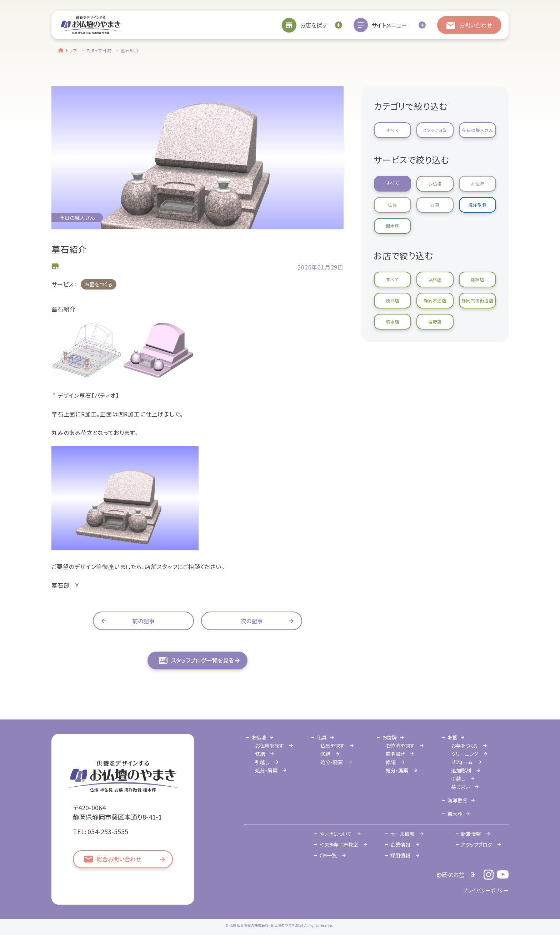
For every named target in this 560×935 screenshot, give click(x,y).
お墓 (435, 205)
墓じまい (460, 787)
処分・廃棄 (266, 770)
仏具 (392, 205)
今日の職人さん (477, 130)
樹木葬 (392, 226)
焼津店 (392, 300)
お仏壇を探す (269, 746)
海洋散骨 (477, 205)
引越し (262, 762)
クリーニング (465, 754)
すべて (392, 130)
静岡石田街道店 (477, 300)
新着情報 (471, 834)
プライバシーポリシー (486, 890)
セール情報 (402, 834)
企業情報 (400, 845)
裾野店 (435, 321)
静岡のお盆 (450, 875)
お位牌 (477, 184)
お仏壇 (435, 184)
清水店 (392, 321)
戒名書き (395, 754)
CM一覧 (328, 855)
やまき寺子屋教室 (339, 845)
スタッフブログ (477, 845)
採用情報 (400, 855)
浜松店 (435, 279)
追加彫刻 (461, 770)
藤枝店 (477, 279)
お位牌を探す (400, 746)
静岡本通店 (435, 300)
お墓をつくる (99, 284)
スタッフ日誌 (99, 50)
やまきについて (336, 834)
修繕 (260, 754)
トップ (72, 50)
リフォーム (462, 762)
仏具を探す (332, 746)
